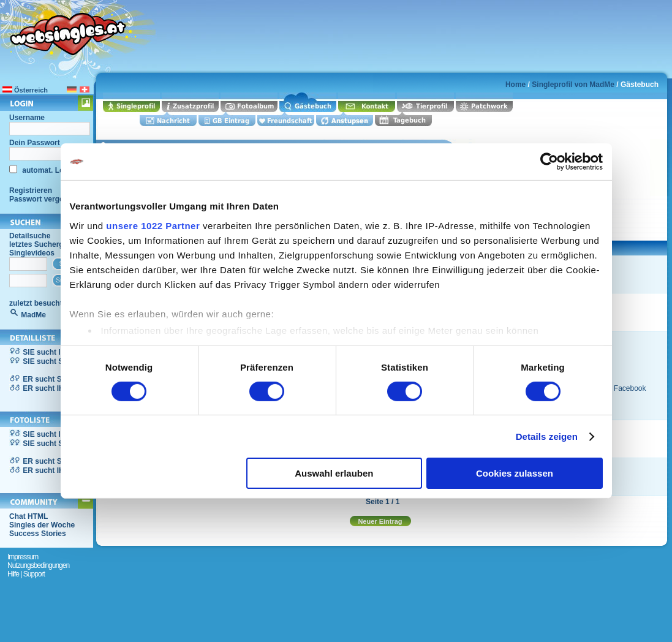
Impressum (23, 557)
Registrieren (31, 191)
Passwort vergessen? (47, 199)
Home (515, 85)
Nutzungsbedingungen (38, 565)
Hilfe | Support (26, 574)
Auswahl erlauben (334, 473)
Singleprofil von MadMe (573, 85)
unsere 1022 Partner (153, 225)
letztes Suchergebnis (46, 244)
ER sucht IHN (46, 388)
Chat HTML (28, 516)
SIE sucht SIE (46, 361)
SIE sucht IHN (47, 352)
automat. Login (47, 170)
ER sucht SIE (46, 379)
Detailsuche (30, 236)
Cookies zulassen (515, 473)
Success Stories (38, 534)
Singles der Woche (42, 525)
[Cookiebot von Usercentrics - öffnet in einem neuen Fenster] (549, 162)
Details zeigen (547, 436)
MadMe (33, 315)
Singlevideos (32, 253)
